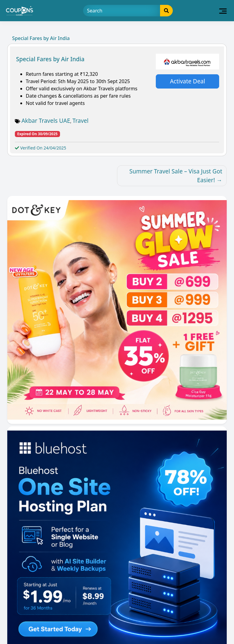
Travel (80, 121)
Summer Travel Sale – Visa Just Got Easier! (176, 176)
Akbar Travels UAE (46, 121)
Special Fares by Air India (50, 59)
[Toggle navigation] (223, 11)
